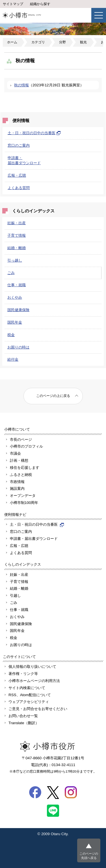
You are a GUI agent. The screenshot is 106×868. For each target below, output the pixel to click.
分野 (62, 42)
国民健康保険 (18, 310)
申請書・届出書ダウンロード (34, 539)
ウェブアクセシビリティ (29, 702)
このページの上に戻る (53, 396)
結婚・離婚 (17, 248)
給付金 (13, 359)
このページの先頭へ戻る (89, 856)
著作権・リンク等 (23, 674)
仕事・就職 (17, 285)
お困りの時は (18, 347)
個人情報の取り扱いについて (32, 667)
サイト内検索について (27, 688)
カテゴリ (38, 42)
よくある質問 (19, 188)
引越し (15, 596)
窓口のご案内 (19, 145)
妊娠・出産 (17, 223)
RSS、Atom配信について (30, 695)
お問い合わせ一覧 (23, 716)
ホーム (12, 42)
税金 (11, 335)
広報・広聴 (17, 175)
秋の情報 (21, 85)
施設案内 (17, 488)
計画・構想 (19, 460)
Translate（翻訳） (24, 723)
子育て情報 (17, 235)
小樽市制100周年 (24, 503)
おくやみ (15, 297)
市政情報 (17, 482)
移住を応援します (25, 468)
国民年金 (15, 322)
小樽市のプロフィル (26, 446)
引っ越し (15, 260)
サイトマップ (13, 4)
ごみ (11, 273)
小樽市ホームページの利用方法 (34, 681)
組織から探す (40, 4)
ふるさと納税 (21, 475)
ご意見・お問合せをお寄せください (38, 709)
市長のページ (21, 440)
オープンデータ (23, 496)
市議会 (15, 453)
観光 (83, 42)
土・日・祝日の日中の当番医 (34, 133)
